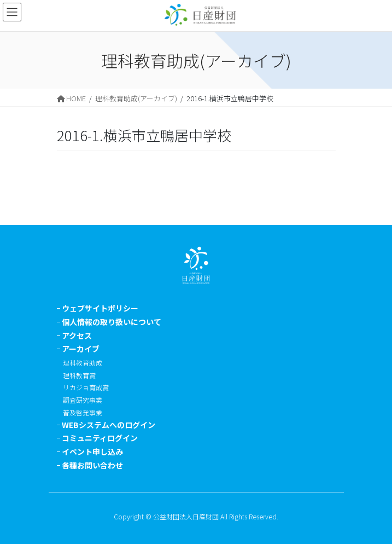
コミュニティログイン (100, 438)
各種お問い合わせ (92, 465)
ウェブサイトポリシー (100, 308)
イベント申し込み (92, 452)
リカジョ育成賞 (86, 387)
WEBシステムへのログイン (109, 425)
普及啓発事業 (83, 412)
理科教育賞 (79, 375)
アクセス (77, 335)
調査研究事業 (83, 400)
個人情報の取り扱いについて (112, 322)
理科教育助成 (83, 363)
